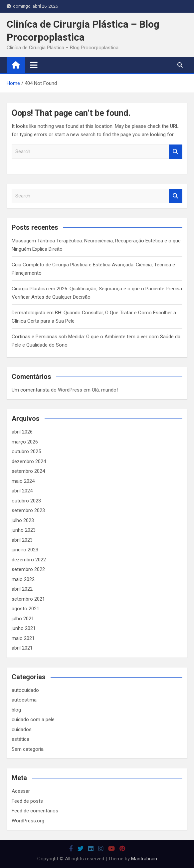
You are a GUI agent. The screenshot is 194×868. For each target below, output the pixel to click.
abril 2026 (22, 432)
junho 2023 (24, 530)
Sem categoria (28, 749)
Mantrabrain (144, 859)
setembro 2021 (28, 599)
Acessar (21, 791)
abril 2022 (22, 589)
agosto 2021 (25, 609)
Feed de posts (27, 801)
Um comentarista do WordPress (47, 390)
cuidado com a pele (33, 720)
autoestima (24, 700)
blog (16, 710)
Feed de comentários (35, 811)
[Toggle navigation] (34, 65)
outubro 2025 (26, 451)
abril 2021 (22, 648)
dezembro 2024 (29, 461)
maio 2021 (23, 638)
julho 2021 (23, 619)
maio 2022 (23, 579)
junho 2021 (24, 628)
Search (176, 152)
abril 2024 (22, 491)
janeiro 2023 (25, 550)
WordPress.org (28, 821)
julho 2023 (23, 520)
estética (20, 739)
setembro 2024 (28, 471)
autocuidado (25, 690)
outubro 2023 (26, 501)
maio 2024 (23, 481)
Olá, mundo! (105, 390)
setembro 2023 (28, 510)
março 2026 (25, 442)
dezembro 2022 (29, 560)
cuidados (22, 729)
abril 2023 (22, 540)
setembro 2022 (28, 569)
